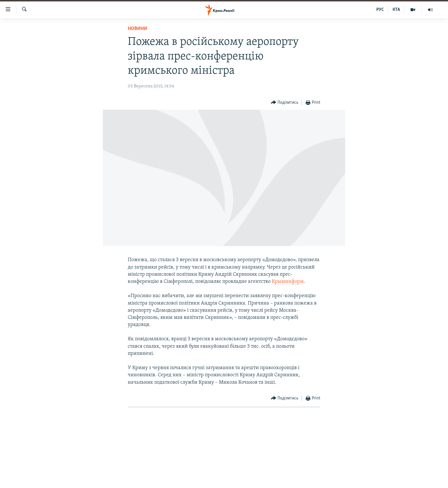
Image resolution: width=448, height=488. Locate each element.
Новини (137, 29)
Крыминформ (288, 282)
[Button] (285, 103)
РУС (380, 10)
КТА (396, 10)
